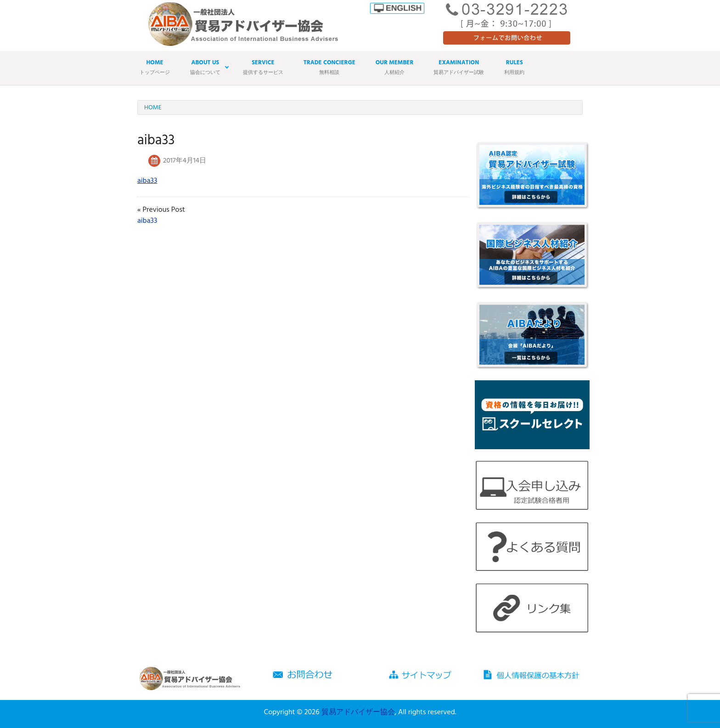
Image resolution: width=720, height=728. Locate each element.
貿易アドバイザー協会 (358, 712)
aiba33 (147, 181)
